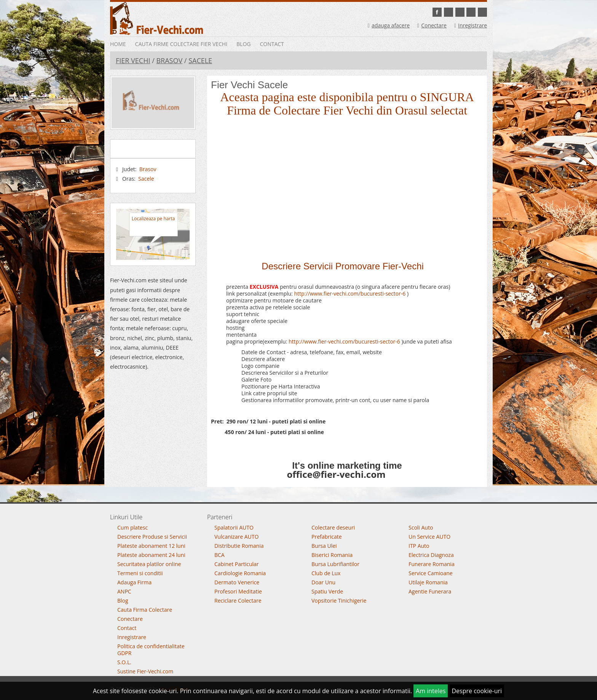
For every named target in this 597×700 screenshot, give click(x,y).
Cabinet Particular (237, 564)
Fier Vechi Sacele (249, 85)
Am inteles (431, 691)
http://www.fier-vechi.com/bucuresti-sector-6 (350, 294)
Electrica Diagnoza (431, 555)
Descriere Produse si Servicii (152, 537)
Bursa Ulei (324, 546)
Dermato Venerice (237, 582)
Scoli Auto (421, 527)
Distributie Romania (239, 546)
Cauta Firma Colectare (145, 610)
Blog (243, 44)
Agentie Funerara (430, 591)
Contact (272, 44)
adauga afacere (389, 25)
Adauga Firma (134, 582)
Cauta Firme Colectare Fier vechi (181, 44)
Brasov (169, 60)
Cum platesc (132, 527)
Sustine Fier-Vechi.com (145, 671)
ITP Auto (419, 546)
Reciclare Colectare (238, 601)
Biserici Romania (332, 555)
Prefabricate (327, 537)
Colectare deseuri (333, 527)
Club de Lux (326, 573)
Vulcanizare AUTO (236, 537)
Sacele (200, 60)
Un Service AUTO (429, 537)
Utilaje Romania (428, 582)
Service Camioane (431, 573)
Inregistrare (471, 25)
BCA (219, 555)
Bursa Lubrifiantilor (335, 564)
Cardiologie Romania (240, 573)
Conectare (432, 25)
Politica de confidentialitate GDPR (151, 650)
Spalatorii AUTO (234, 527)
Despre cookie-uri (477, 691)
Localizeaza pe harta (153, 219)
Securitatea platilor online (149, 564)
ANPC (124, 591)
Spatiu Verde (327, 591)
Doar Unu (323, 582)
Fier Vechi (133, 60)
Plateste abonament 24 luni (151, 555)
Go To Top (298, 501)
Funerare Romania (432, 564)
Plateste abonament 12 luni (151, 546)
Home (118, 44)
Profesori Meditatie (238, 591)
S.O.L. (124, 662)
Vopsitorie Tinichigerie (339, 601)
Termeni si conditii (140, 573)
